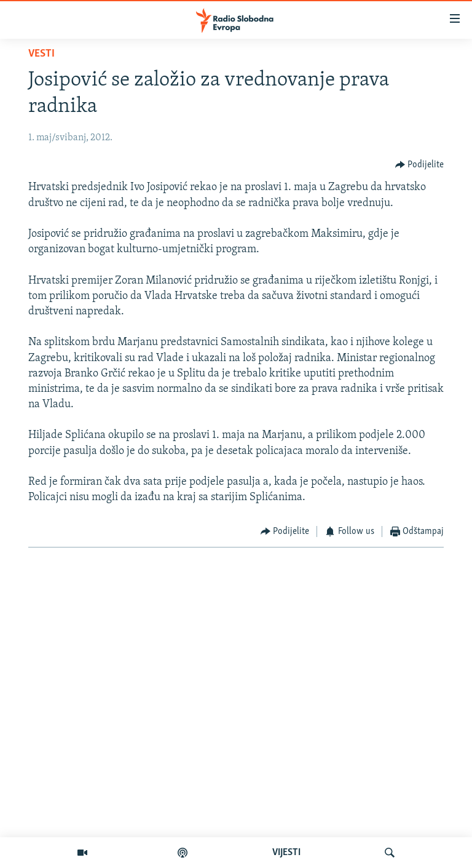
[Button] (420, 165)
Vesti (41, 54)
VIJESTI (286, 853)
